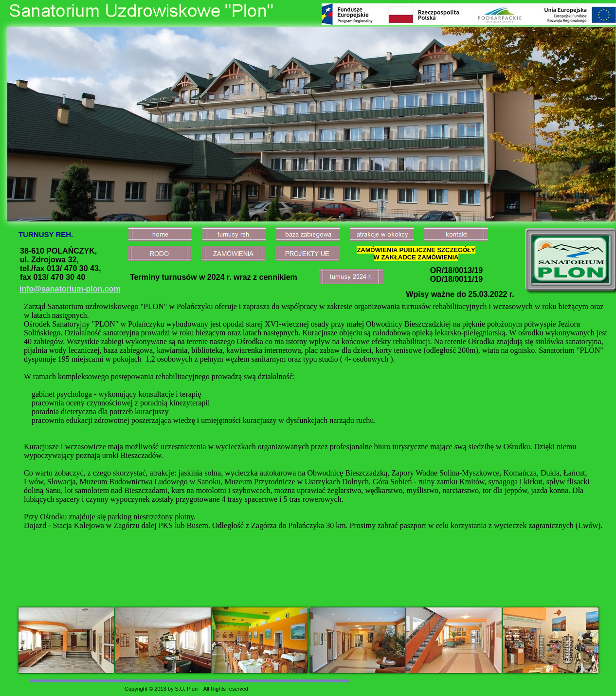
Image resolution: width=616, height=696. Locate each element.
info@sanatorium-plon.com (70, 289)
